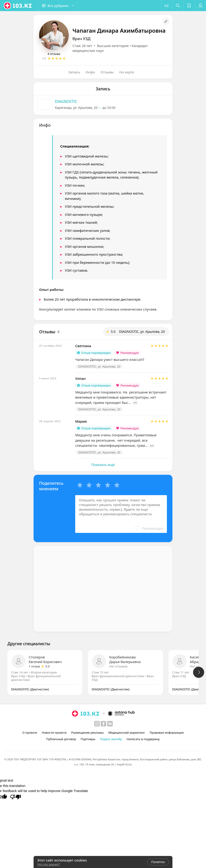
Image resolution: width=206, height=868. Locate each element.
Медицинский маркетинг (127, 733)
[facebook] (103, 724)
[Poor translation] (16, 797)
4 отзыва (54, 54)
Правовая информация (167, 733)
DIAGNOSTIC (66, 101)
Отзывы (107, 72)
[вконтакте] (110, 724)
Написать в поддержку (143, 739)
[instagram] (97, 724)
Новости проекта (54, 733)
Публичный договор (61, 739)
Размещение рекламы (87, 733)
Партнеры (88, 739)
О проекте (30, 733)
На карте (127, 72)
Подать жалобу (111, 739)
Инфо (90, 72)
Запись (74, 72)
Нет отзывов (118, 666)
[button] (58, 6)
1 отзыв (34, 666)
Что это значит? (49, 864)
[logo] (18, 6)
